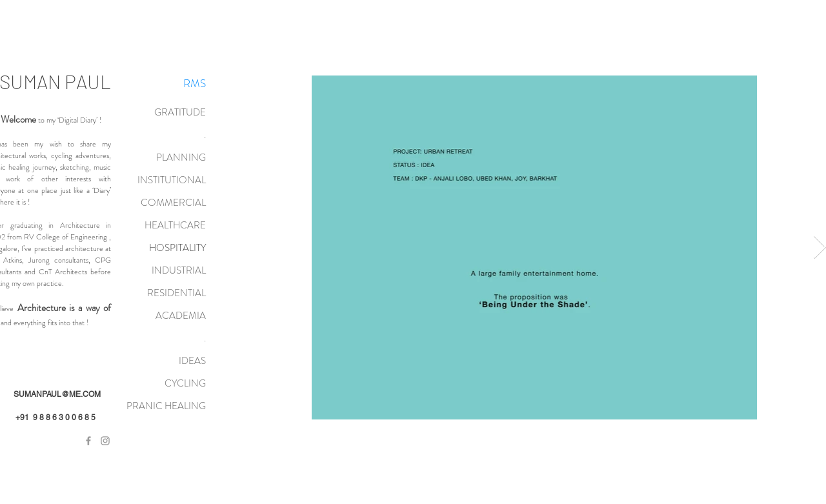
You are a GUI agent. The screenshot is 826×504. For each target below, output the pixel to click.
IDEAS (192, 361)
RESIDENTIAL (176, 293)
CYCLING (185, 383)
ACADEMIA (181, 316)
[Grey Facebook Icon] (88, 441)
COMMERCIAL (173, 203)
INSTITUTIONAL (172, 180)
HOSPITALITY (177, 248)
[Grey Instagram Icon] (105, 441)
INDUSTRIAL (179, 270)
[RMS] (194, 84)
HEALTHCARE (175, 225)
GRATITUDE (180, 112)
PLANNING (181, 157)
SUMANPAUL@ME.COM (57, 394)
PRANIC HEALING (166, 406)
